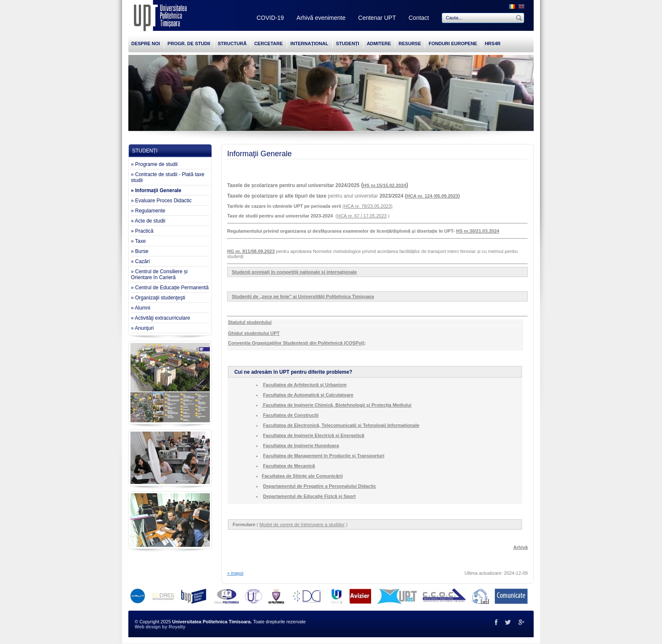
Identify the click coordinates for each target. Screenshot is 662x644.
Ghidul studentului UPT (254, 333)
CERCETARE (269, 43)
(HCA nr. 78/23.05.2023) (368, 206)
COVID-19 (270, 18)
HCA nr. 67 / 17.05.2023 (362, 216)
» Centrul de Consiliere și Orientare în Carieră (159, 274)
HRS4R (492, 43)
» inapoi (235, 573)
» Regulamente (148, 211)
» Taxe (138, 241)
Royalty (177, 627)
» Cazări (140, 261)
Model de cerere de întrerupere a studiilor (302, 524)
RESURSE (410, 43)
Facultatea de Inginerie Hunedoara (301, 446)
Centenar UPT (377, 18)
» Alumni (141, 308)
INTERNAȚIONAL (309, 43)
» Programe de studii (154, 164)
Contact (419, 18)
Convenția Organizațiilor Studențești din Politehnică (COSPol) (296, 343)
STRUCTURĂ (232, 43)
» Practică (142, 231)
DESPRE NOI (146, 43)
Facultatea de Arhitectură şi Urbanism (305, 385)
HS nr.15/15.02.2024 (385, 185)
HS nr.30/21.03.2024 (478, 231)
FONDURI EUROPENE (453, 43)
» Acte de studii (148, 221)
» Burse (140, 251)
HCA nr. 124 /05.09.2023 (433, 196)
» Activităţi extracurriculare (160, 318)
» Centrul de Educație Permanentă (170, 288)
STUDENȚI (348, 43)
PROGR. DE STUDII (189, 43)
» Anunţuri (142, 328)
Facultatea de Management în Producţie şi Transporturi (324, 456)
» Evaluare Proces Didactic (161, 201)
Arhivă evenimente (321, 18)
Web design (148, 627)
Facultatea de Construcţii (291, 415)
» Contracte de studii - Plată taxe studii (168, 177)
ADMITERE (379, 43)
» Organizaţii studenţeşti (158, 298)
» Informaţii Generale (156, 190)
